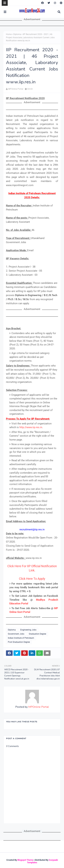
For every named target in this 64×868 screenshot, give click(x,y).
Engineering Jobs (28, 630)
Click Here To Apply (32, 579)
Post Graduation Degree (19, 642)
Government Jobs (16, 634)
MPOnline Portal (16, 89)
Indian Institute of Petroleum (21, 638)
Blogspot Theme (25, 860)
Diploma (17, 34)
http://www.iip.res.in (31, 427)
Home (9, 34)
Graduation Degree (37, 634)
